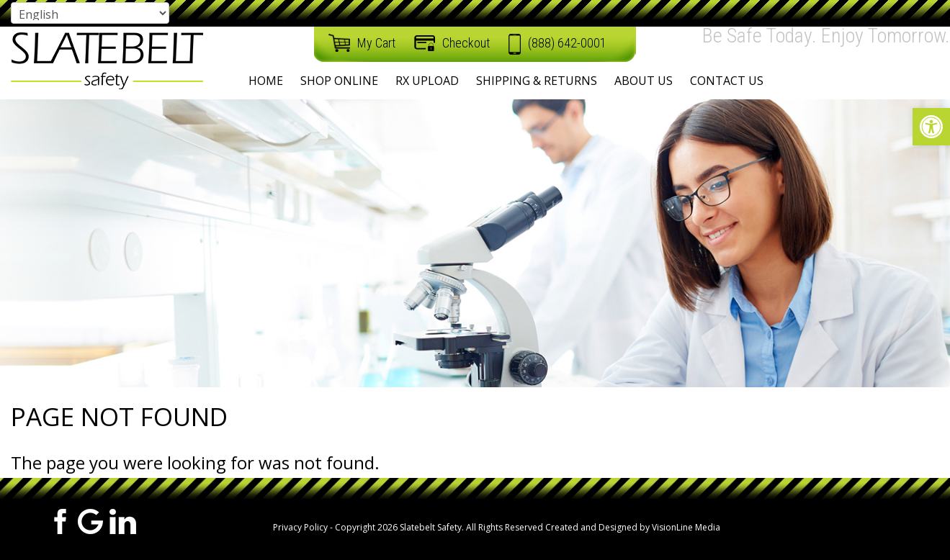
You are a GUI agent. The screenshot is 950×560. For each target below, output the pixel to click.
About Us (644, 81)
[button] (931, 127)
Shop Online (339, 81)
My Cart (376, 43)
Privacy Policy (300, 527)
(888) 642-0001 (567, 43)
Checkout (466, 43)
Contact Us (727, 81)
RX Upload (427, 81)
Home (266, 81)
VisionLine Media (686, 527)
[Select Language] (90, 13)
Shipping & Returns (537, 81)
